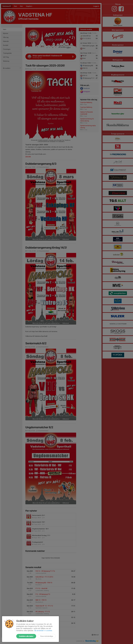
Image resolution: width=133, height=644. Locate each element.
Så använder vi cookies (43, 630)
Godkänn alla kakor (26, 636)
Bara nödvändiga (47, 636)
